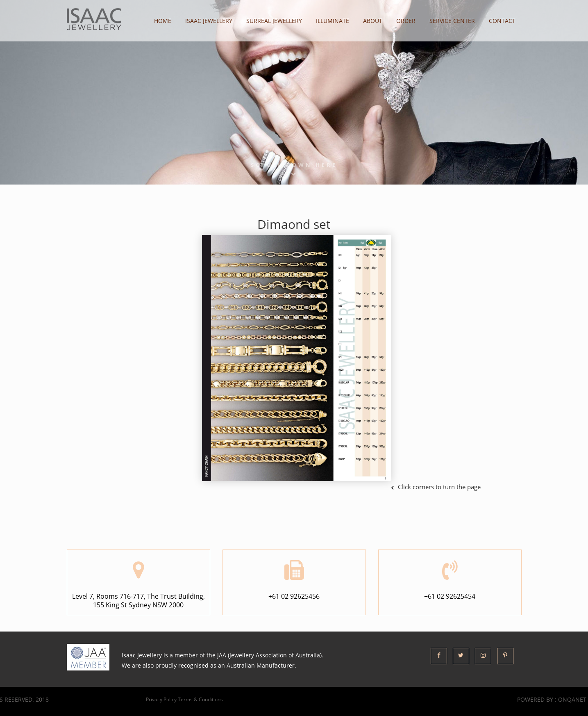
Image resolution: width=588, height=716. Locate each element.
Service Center (452, 21)
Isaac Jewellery (209, 21)
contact (502, 21)
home (163, 21)
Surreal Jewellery (274, 21)
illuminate (333, 21)
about (373, 21)
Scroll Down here (294, 169)
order (406, 21)
